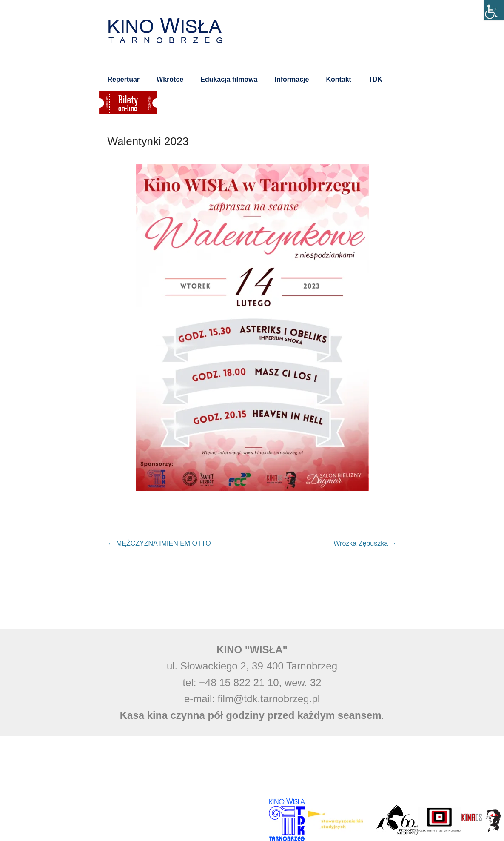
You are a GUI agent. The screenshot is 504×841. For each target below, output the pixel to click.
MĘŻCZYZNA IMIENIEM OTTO (159, 544)
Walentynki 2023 (148, 141)
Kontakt (339, 79)
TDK (375, 79)
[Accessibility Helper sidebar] (494, 10)
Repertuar (124, 79)
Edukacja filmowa (229, 79)
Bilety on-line (128, 103)
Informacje (292, 79)
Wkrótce (170, 79)
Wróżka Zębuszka (365, 544)
